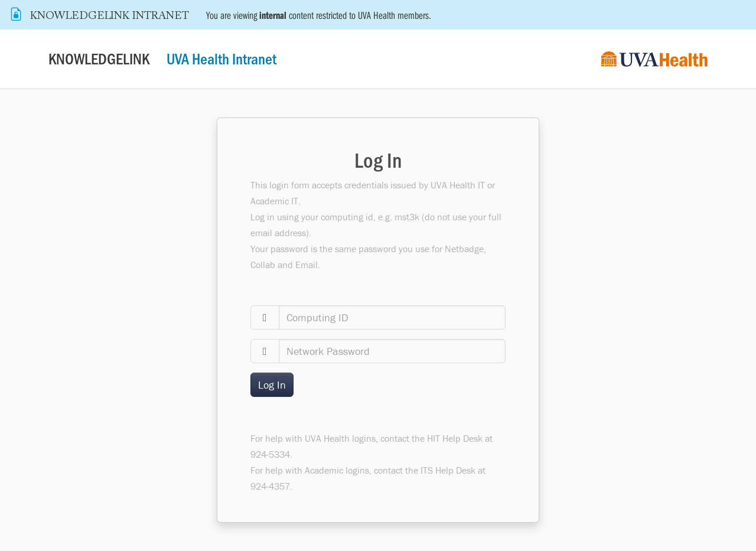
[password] (392, 351)
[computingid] (392, 317)
